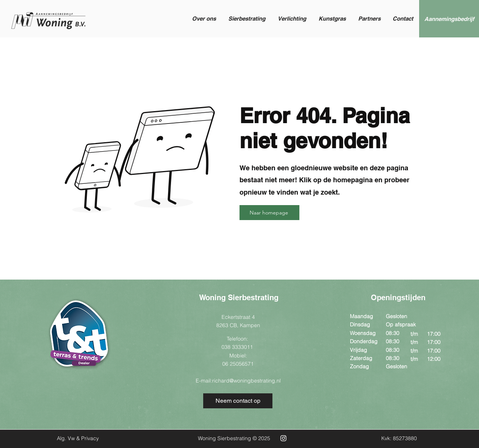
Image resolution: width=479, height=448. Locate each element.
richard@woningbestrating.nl (246, 381)
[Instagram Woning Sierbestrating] (283, 438)
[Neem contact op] (238, 401)
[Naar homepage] (269, 213)
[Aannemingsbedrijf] (449, 19)
